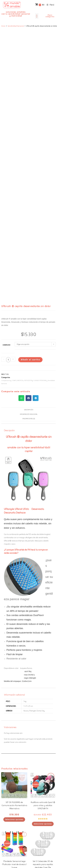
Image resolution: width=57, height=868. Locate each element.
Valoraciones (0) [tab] (28, 419)
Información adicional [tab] (28, 414)
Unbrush (6, 345)
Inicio (3, 26)
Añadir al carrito (30, 360)
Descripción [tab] (29, 410)
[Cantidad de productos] (8, 360)
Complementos (6, 381)
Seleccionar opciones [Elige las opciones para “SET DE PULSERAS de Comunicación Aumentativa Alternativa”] (14, 819)
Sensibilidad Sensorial (16, 26)
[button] (37, 16)
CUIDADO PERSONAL (40, 381)
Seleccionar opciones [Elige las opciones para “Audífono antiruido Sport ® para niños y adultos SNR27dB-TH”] (43, 824)
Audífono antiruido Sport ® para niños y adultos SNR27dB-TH (43, 805)
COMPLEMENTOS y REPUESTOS (22, 381)
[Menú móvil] (49, 5)
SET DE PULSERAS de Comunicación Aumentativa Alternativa (14, 805)
